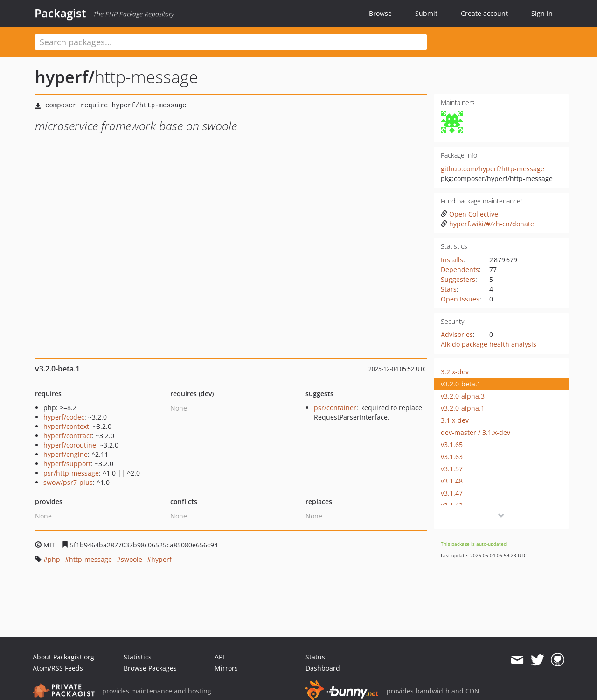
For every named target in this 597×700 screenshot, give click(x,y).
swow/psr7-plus (68, 482)
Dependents (460, 269)
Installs (452, 260)
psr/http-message (71, 473)
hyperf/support (67, 464)
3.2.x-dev (455, 372)
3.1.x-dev (455, 420)
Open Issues (460, 299)
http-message (90, 559)
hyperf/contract (68, 436)
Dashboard (323, 668)
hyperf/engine (66, 454)
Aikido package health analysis (489, 344)
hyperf (161, 559)
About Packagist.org (63, 657)
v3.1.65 (452, 444)
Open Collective (469, 214)
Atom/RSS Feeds (58, 668)
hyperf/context (66, 426)
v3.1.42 (452, 505)
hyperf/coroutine (70, 445)
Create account (484, 13)
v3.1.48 (452, 481)
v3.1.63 (452, 457)
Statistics (138, 657)
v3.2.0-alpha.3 (463, 396)
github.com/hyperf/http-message (493, 169)
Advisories (457, 334)
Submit (426, 13)
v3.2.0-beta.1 (461, 384)
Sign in (542, 13)
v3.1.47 (452, 493)
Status (315, 657)
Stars (449, 289)
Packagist (60, 13)
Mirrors (226, 668)
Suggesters (458, 279)
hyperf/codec (64, 417)
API (219, 657)
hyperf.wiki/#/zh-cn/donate (487, 224)
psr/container (335, 408)
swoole (132, 559)
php (54, 559)
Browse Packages (150, 668)
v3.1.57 (452, 469)
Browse (380, 13)
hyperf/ (65, 77)
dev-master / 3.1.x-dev (476, 432)
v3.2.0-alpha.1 (463, 408)
